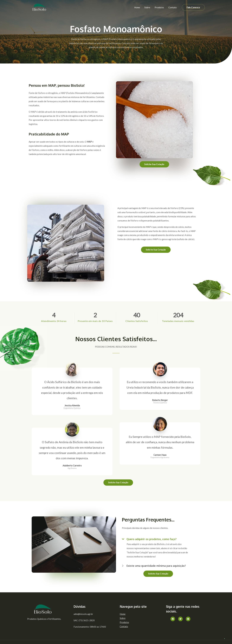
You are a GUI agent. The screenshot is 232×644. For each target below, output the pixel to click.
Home (137, 7)
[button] (158, 538)
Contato (173, 7)
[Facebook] (173, 619)
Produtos (159, 7)
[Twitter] (180, 619)
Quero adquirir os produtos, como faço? (152, 539)
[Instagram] (188, 619)
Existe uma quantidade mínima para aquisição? (156, 566)
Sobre (147, 7)
